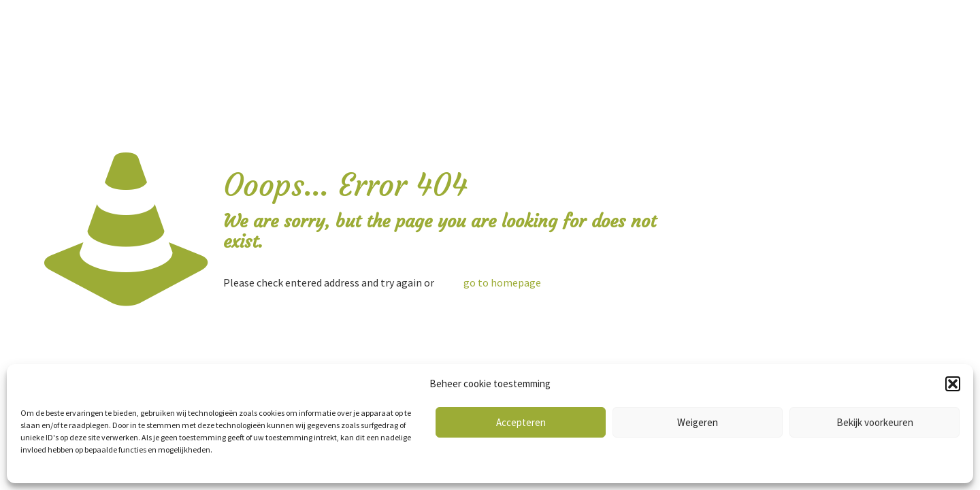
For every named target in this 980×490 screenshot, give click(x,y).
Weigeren (698, 422)
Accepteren (521, 422)
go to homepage (502, 282)
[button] (953, 384)
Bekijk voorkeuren (875, 422)
